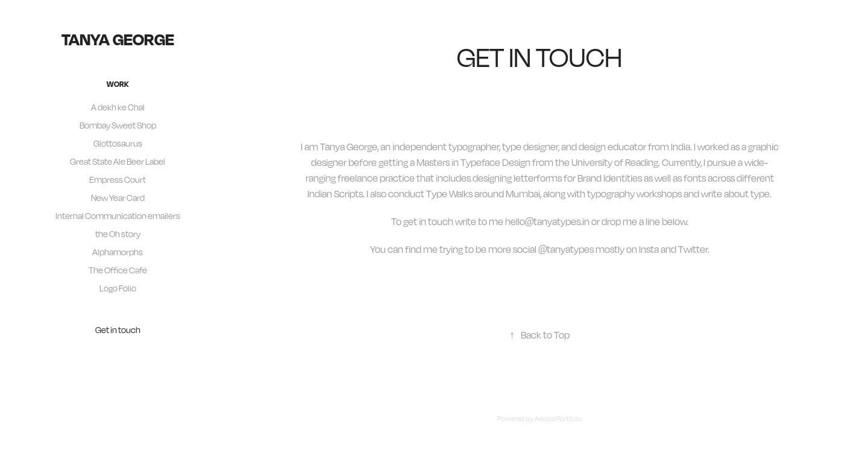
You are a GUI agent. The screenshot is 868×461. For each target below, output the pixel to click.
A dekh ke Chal (118, 107)
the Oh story (118, 234)
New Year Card (118, 198)
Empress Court (118, 180)
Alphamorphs (118, 252)
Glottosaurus (118, 143)
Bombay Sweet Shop (118, 125)
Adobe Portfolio (558, 419)
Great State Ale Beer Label (118, 161)
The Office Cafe (118, 270)
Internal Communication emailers (118, 216)
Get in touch (118, 330)
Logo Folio (118, 288)
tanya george (118, 39)
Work (118, 84)
